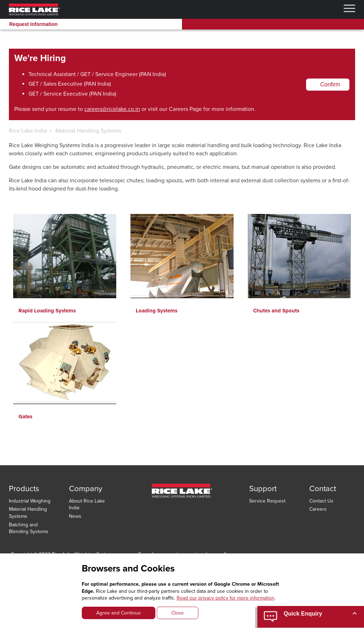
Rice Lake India (28, 131)
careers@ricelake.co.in (112, 109)
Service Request (267, 501)
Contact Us (321, 501)
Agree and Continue (119, 613)
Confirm (330, 84)
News (75, 516)
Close (178, 613)
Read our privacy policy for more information (226, 598)
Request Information (33, 24)
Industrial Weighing (30, 501)
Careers (318, 509)
